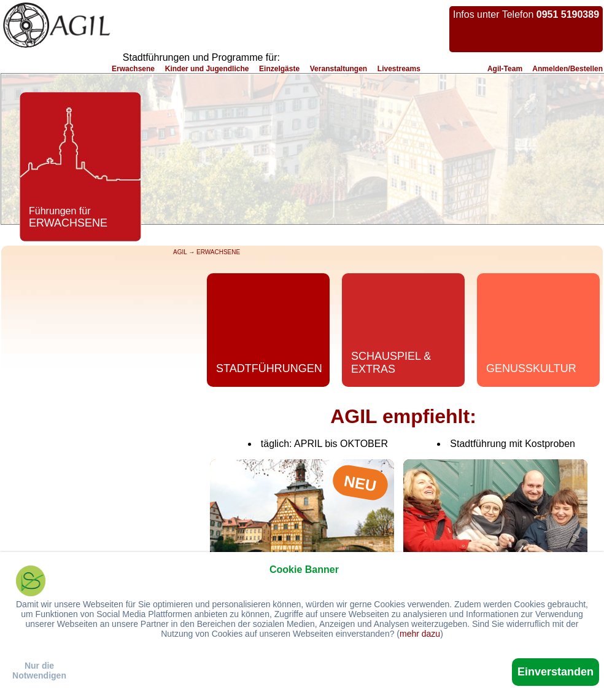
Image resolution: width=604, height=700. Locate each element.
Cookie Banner (304, 570)
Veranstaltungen (339, 69)
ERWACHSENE (218, 252)
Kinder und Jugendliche (207, 69)
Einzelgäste (279, 69)
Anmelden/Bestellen (567, 69)
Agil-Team (505, 69)
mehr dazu (420, 634)
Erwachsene (133, 69)
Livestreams (399, 69)
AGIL (180, 252)
